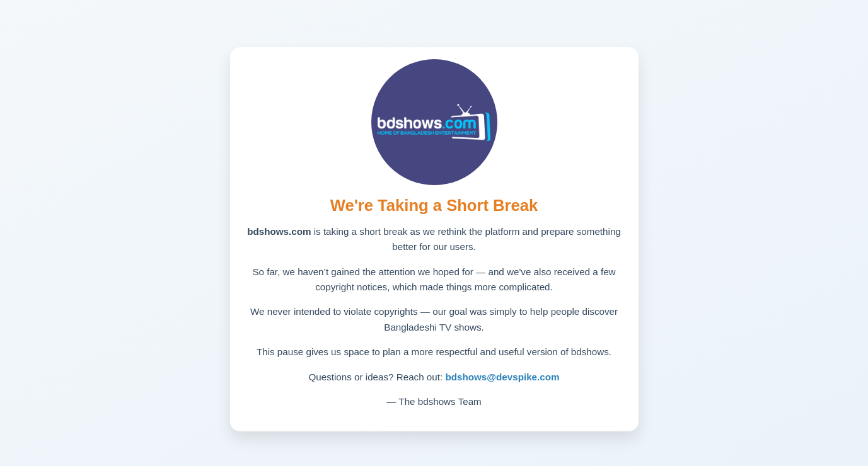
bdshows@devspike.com (502, 377)
